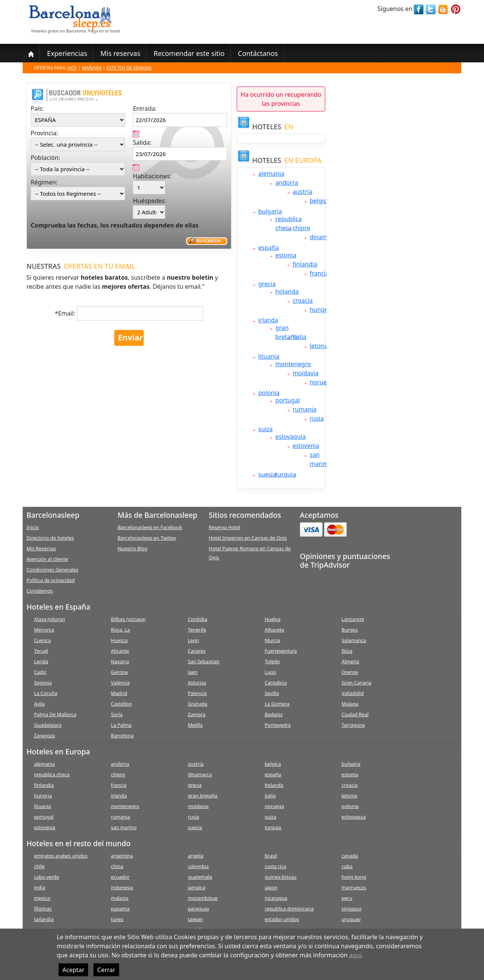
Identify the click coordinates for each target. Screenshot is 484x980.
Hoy (72, 68)
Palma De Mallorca (55, 714)
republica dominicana (289, 909)
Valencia (120, 683)
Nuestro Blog (133, 548)
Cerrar (106, 970)
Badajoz (274, 714)
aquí (355, 955)
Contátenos (40, 591)
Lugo (270, 672)
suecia (267, 474)
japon (271, 887)
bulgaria (270, 211)
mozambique (203, 898)
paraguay (199, 909)
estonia (286, 255)
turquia (286, 474)
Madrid (119, 693)
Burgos (350, 630)
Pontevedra (278, 725)
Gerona (119, 672)
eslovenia (306, 446)
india (40, 887)
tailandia (44, 919)
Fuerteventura (281, 651)
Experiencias (67, 53)
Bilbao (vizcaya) (128, 619)
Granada (198, 704)
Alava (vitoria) (49, 619)
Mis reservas (120, 53)
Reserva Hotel (224, 527)
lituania (269, 356)
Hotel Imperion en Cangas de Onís (248, 538)
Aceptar (73, 970)
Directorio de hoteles (50, 538)
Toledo (272, 661)
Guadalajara (48, 725)
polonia (269, 393)
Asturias (197, 683)
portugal (288, 400)
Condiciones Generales (52, 570)
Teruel (41, 651)
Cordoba (198, 619)
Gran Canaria (356, 683)
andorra (287, 183)
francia (319, 273)
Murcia (272, 640)
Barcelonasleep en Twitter (147, 538)
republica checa (52, 774)
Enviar (130, 338)
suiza (265, 429)
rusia (317, 418)
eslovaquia (290, 437)
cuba (347, 866)
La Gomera (277, 704)
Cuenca (42, 640)
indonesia (122, 887)
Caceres (197, 651)
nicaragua (276, 898)
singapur (351, 909)
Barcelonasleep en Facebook (150, 527)
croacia (303, 300)
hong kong (354, 877)
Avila (39, 704)
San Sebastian (204, 661)
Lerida (41, 661)
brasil (271, 856)
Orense (350, 672)
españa (268, 248)
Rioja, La (120, 630)
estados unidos (282, 919)
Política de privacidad (51, 580)
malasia (119, 898)
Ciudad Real (355, 714)
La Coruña (46, 693)
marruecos (354, 887)
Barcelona (122, 735)
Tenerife (197, 630)
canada (350, 856)
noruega (322, 382)
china (117, 866)
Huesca (119, 640)
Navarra (120, 661)
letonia (320, 346)
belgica (320, 201)
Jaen (193, 672)
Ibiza (347, 651)
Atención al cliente (47, 559)
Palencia (197, 693)
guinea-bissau (281, 877)
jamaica (197, 887)
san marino (124, 827)
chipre (302, 228)
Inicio (33, 527)
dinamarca (325, 237)
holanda (287, 291)
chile (39, 866)
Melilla (195, 725)
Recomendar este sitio (189, 53)
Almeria (350, 661)
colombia (198, 866)
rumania (305, 409)
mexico (42, 898)
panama (120, 909)
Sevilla (272, 693)
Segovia (43, 683)
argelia (196, 856)
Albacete (275, 630)
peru (347, 898)
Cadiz (40, 672)
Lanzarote (353, 619)
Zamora (197, 714)
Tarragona (353, 725)
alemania (271, 173)
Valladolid (352, 693)
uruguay (351, 919)
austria (302, 192)
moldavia (306, 373)
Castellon (121, 704)
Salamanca (354, 640)
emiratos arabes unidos (61, 856)
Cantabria (276, 683)
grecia (267, 284)
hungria (321, 310)
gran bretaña (203, 796)
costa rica (275, 866)
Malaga (350, 704)
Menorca (44, 630)
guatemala (200, 877)
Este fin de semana (129, 68)
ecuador (120, 877)
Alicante (120, 651)
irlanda (268, 320)
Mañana (92, 68)
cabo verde (47, 877)
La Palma (121, 725)
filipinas (43, 909)
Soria (117, 714)
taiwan (195, 919)
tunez (117, 919)
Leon (194, 640)
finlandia (305, 264)
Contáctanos (258, 53)
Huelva (273, 619)
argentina (122, 856)
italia (299, 337)
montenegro (293, 364)
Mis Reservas (41, 548)
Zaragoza (44, 735)
